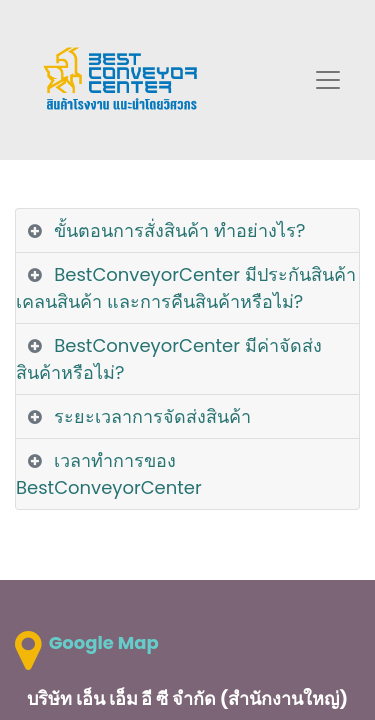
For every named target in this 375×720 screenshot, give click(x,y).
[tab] (187, 231)
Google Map (104, 642)
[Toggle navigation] (328, 80)
